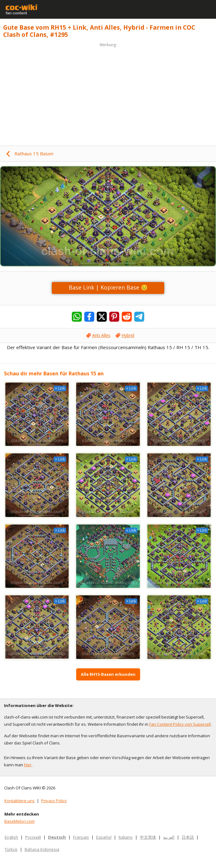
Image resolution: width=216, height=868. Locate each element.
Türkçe (11, 849)
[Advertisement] (108, 92)
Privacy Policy (54, 801)
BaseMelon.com (20, 821)
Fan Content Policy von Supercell (180, 724)
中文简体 (148, 837)
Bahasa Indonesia (42, 849)
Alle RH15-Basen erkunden (108, 674)
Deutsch (57, 837)
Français (81, 837)
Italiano (126, 837)
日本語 (188, 837)
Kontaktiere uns (20, 801)
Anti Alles (101, 335)
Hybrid (128, 335)
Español (104, 837)
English (11, 837)
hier (28, 765)
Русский (33, 837)
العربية (169, 837)
